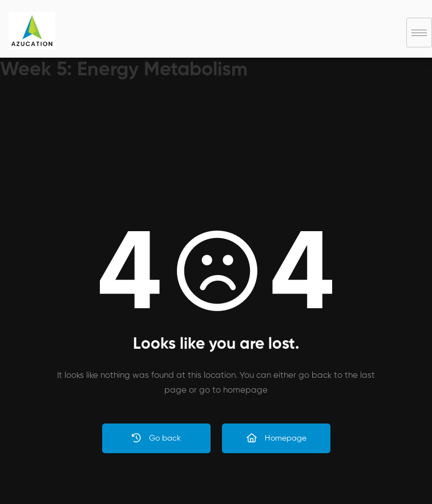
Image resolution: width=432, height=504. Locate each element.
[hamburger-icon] (419, 33)
